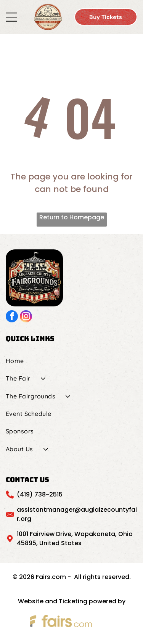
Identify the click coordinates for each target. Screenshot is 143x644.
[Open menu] (11, 17)
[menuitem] (71, 361)
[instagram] (26, 317)
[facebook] (12, 317)
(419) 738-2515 (40, 494)
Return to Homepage (72, 217)
